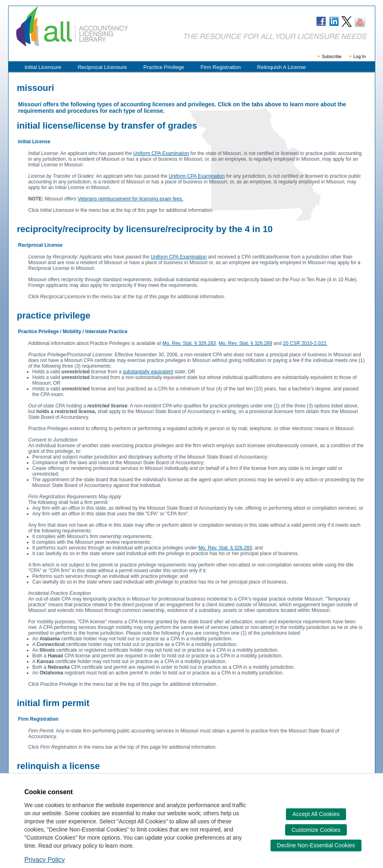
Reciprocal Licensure (102, 67)
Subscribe (329, 56)
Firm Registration (221, 67)
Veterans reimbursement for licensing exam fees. (130, 199)
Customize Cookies (316, 830)
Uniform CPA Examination (161, 153)
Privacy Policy (45, 860)
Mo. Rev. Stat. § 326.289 (245, 343)
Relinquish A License (281, 67)
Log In (357, 56)
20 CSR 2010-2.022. (305, 343)
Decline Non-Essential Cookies (316, 845)
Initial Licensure (43, 67)
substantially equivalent (148, 372)
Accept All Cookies (316, 814)
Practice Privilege (164, 67)
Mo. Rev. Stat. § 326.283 (189, 343)
